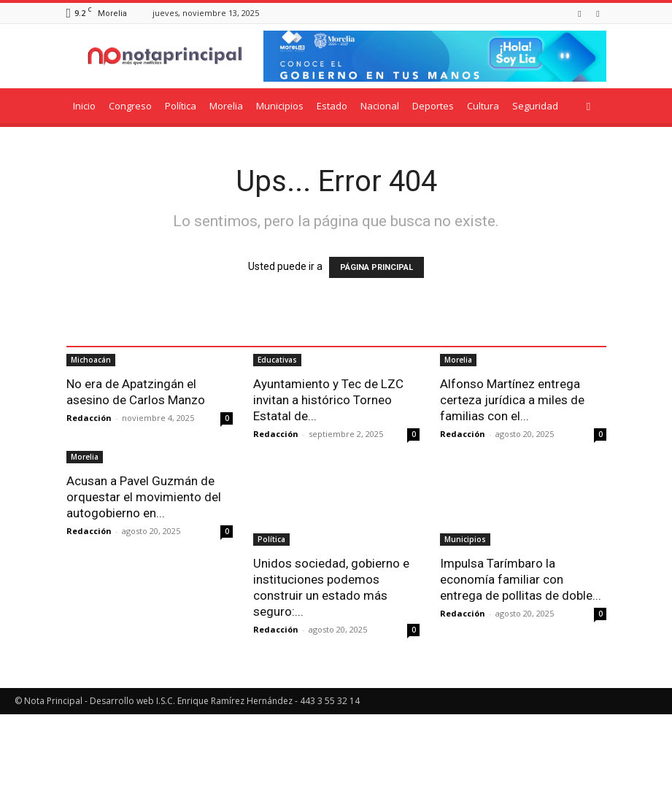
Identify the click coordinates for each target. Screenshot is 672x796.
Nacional (380, 106)
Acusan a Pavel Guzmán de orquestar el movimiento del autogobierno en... (144, 661)
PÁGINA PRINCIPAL (376, 267)
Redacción (89, 500)
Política (181, 106)
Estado (332, 106)
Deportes (433, 106)
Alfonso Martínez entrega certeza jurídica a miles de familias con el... (512, 482)
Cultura (483, 106)
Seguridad (535, 106)
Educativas (277, 442)
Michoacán (91, 442)
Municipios (280, 106)
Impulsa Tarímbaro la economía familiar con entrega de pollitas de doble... (521, 661)
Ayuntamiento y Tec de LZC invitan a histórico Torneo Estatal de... (328, 482)
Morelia (226, 106)
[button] (589, 106)
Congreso (130, 106)
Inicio (84, 106)
